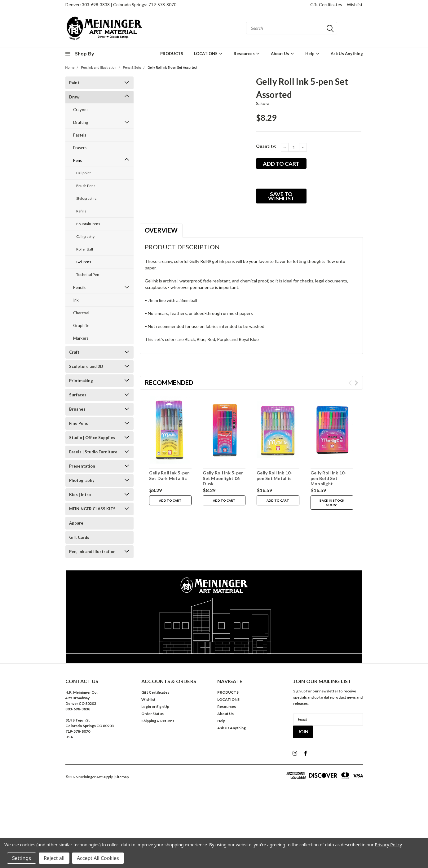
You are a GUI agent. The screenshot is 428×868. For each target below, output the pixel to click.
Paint (74, 83)
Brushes (77, 409)
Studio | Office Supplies (92, 438)
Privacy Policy (388, 845)
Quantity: (266, 146)
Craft (74, 352)
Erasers (80, 148)
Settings (22, 858)
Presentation (82, 466)
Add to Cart (170, 500)
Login (146, 707)
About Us (283, 53)
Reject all (54, 858)
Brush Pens (86, 186)
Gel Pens (84, 262)
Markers (81, 338)
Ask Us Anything (347, 54)
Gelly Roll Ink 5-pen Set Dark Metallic (170, 475)
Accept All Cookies (98, 858)
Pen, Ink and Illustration (99, 68)
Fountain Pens (88, 224)
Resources (247, 53)
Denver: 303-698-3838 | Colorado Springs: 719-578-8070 (121, 4)
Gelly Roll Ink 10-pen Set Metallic (275, 475)
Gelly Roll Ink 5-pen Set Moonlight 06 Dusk (223, 478)
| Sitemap (121, 777)
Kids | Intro (80, 495)
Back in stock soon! (332, 503)
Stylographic (86, 198)
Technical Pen (88, 275)
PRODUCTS (172, 54)
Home (70, 68)
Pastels (80, 135)
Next (356, 383)
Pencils (79, 287)
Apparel (77, 523)
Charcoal (81, 313)
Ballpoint (84, 173)
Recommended (169, 382)
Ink (76, 300)
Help (313, 53)
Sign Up (163, 707)
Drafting (81, 122)
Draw (74, 97)
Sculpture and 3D (86, 366)
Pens (77, 160)
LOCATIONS (208, 53)
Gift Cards (79, 537)
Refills (81, 211)
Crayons (81, 110)
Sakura (263, 103)
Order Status (152, 714)
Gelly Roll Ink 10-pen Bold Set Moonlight (329, 478)
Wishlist (355, 4)
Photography (82, 480)
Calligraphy (85, 236)
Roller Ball (85, 249)
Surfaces (78, 395)
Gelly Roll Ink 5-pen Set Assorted (172, 68)
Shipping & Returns (158, 721)
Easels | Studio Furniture (93, 452)
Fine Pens (79, 423)
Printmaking (81, 381)
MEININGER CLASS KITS (92, 509)
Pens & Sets (132, 68)
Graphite (81, 325)
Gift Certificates (326, 4)
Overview (161, 230)
